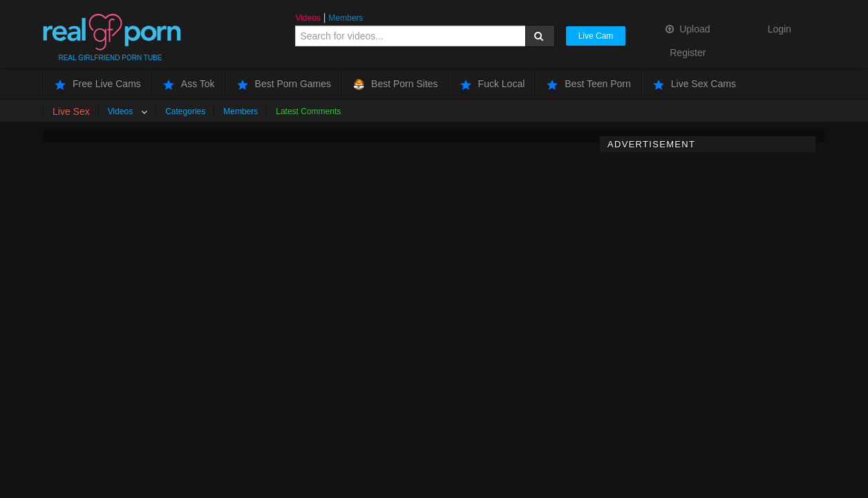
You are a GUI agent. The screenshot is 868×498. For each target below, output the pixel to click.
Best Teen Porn (588, 84)
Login (780, 29)
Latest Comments (308, 111)
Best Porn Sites (396, 84)
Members (346, 18)
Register (688, 53)
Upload (688, 29)
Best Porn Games (284, 84)
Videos (308, 18)
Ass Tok (189, 84)
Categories (185, 111)
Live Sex (71, 111)
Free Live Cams (98, 84)
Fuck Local (493, 84)
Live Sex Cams (695, 84)
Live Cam (596, 36)
